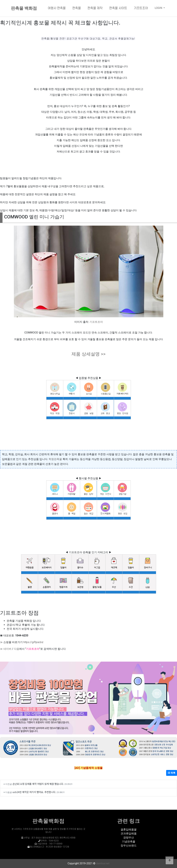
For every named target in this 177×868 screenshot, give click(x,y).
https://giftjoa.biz (33, 642)
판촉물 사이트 (118, 8)
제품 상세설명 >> (88, 354)
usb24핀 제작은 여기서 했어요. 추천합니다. (34, 792)
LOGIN (159, 8)
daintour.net (103, 863)
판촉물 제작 (95, 8)
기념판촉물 (129, 842)
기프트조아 (141, 8)
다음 (17, 649)
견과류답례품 (129, 834)
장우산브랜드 (129, 846)
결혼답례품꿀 (129, 830)
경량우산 (129, 838)
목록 (172, 773)
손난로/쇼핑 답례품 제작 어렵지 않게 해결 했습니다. (38, 784)
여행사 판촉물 (57, 8)
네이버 (7, 649)
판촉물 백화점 (24, 8)
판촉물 (77, 8)
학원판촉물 (55, 459)
